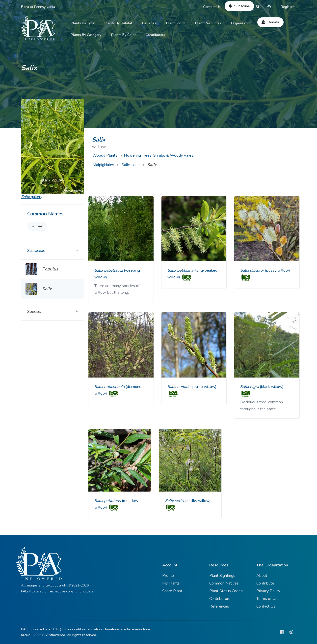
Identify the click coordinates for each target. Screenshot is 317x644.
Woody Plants (105, 155)
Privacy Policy (268, 591)
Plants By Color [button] (123, 35)
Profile (168, 576)
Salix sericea (177, 501)
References (219, 606)
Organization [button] (241, 23)
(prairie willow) (204, 387)
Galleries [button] (149, 23)
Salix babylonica (109, 270)
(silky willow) (199, 501)
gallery (32, 197)
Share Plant (172, 591)
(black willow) (272, 387)
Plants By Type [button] (83, 23)
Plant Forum (176, 23)
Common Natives (224, 583)
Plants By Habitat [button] (118, 23)
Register (287, 7)
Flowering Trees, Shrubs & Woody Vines (159, 155)
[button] (26, 146)
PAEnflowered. (54, 635)
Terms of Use (268, 599)
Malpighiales (103, 165)
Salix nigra (250, 387)
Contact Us (212, 7)
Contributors (155, 35)
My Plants (171, 583)
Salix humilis (179, 387)
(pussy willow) (277, 270)
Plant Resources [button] (208, 23)
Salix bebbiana (181, 270)
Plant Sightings (222, 576)
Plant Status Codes (226, 591)
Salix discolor (253, 270)
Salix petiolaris (108, 501)
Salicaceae (131, 165)
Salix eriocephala (110, 387)
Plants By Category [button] (86, 35)
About (262, 576)
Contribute (265, 583)
